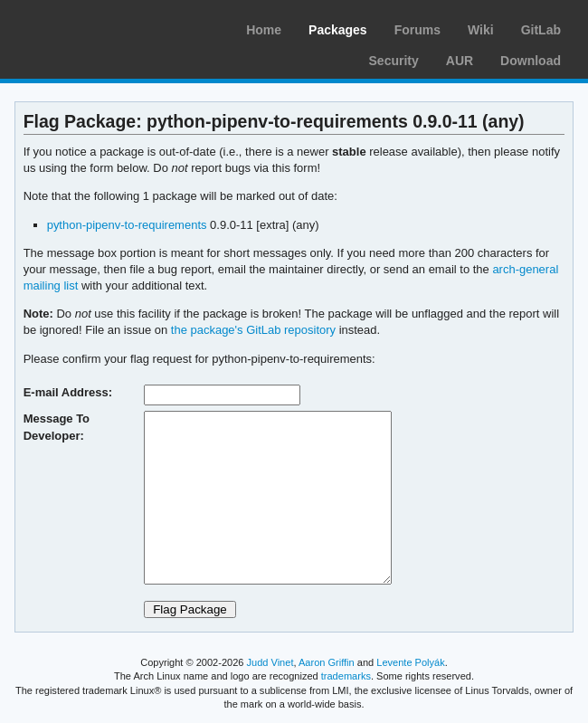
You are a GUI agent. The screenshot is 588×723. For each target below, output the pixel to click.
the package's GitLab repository (253, 330)
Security (394, 61)
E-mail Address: (68, 392)
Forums (417, 30)
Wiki (481, 30)
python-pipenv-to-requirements (127, 225)
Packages (338, 30)
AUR (460, 61)
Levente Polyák (410, 662)
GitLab (541, 30)
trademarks (346, 676)
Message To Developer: (57, 427)
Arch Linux (100, 27)
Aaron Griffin (327, 662)
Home (264, 30)
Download (531, 61)
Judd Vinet (270, 662)
